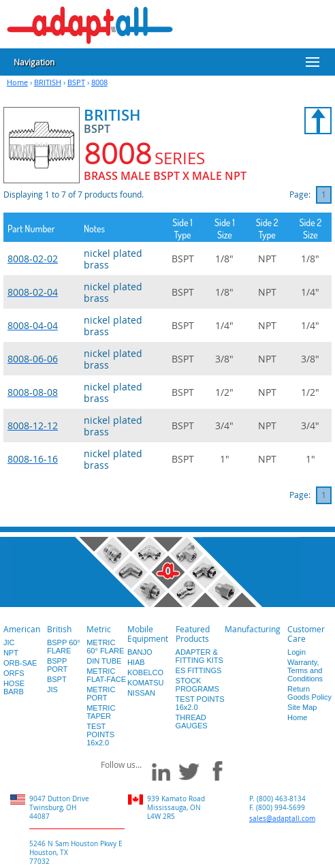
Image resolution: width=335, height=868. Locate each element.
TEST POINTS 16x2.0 (100, 734)
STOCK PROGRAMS (197, 685)
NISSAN (141, 693)
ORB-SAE (20, 663)
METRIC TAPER (101, 712)
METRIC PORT (101, 694)
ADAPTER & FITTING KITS (200, 656)
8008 (99, 82)
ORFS (14, 673)
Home (17, 82)
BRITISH (48, 82)
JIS (52, 689)
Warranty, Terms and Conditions (305, 670)
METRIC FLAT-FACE (106, 675)
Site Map (302, 707)
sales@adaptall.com (282, 819)
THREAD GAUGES (192, 722)
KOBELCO (145, 672)
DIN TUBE (104, 661)
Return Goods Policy (309, 693)
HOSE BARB (14, 687)
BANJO (140, 652)
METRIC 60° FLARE (105, 647)
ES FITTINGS (199, 670)
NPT (11, 653)
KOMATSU (146, 683)
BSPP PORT (57, 665)
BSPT (76, 82)
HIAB (136, 662)
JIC (9, 642)
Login (297, 652)
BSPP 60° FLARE (64, 647)
